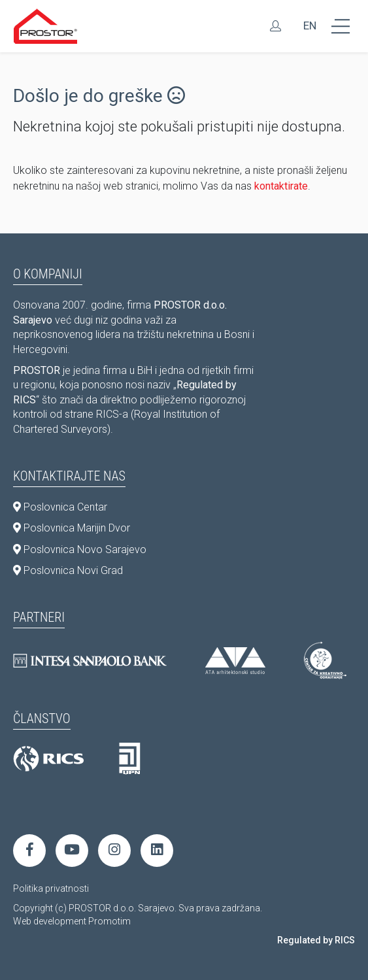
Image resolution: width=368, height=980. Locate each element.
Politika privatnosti (51, 888)
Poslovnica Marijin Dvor (72, 528)
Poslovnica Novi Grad (68, 570)
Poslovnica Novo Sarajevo (80, 549)
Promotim (109, 921)
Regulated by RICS (316, 940)
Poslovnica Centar (60, 507)
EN (310, 25)
